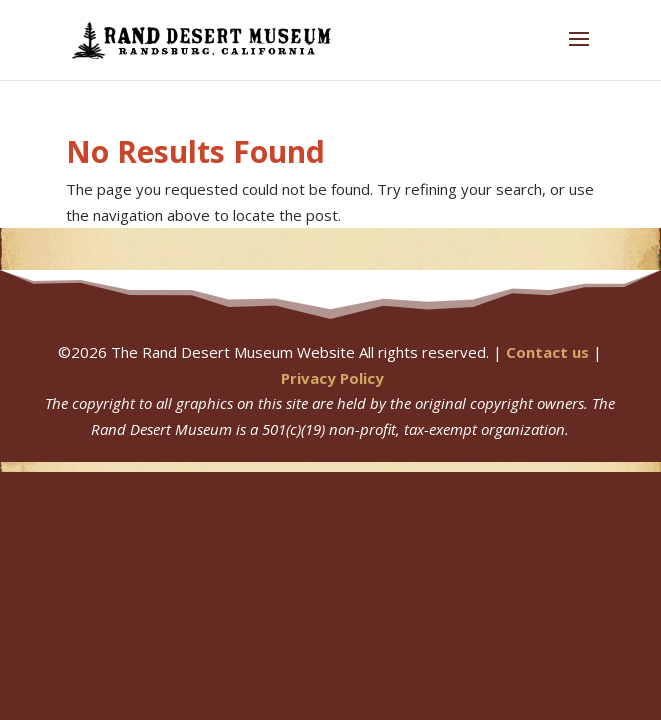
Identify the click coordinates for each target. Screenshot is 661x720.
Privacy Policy (332, 378)
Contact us (547, 352)
